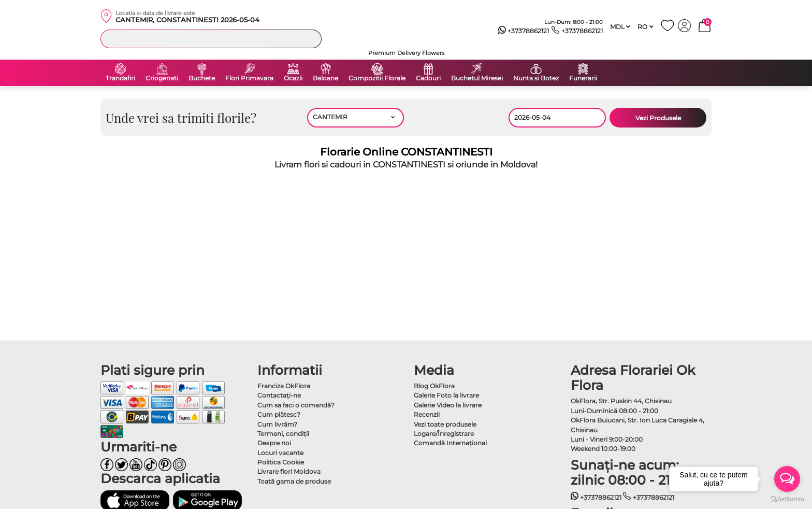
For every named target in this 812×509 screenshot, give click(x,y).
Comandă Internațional (450, 443)
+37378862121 (524, 31)
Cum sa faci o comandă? (296, 405)
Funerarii (583, 78)
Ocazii (293, 78)
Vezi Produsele (658, 118)
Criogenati (162, 78)
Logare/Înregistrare (444, 434)
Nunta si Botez (536, 78)
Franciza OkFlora (284, 386)
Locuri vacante (280, 453)
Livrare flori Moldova (289, 471)
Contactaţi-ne (279, 395)
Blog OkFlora (434, 386)
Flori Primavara (249, 78)
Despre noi (274, 443)
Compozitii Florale (377, 78)
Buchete (202, 78)
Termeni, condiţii (283, 434)
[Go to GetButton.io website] (787, 499)
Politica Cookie (281, 462)
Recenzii (427, 414)
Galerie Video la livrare (448, 405)
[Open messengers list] (787, 479)
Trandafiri (120, 78)
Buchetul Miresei (477, 78)
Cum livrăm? (277, 424)
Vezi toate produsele (445, 424)
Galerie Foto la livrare (446, 395)
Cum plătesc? (279, 414)
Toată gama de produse (294, 481)
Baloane (325, 78)
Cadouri (428, 78)
